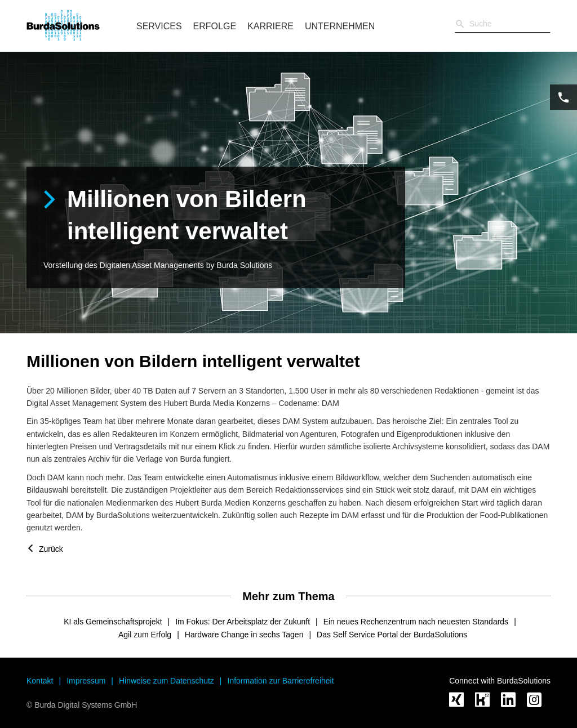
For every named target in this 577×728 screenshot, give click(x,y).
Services (159, 26)
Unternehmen (340, 26)
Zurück (51, 549)
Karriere (270, 26)
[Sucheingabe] (503, 24)
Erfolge (215, 26)
